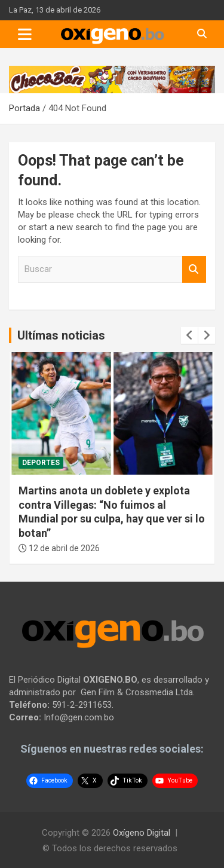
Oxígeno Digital (142, 833)
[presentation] (189, 335)
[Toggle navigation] (25, 34)
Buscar (194, 269)
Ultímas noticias (61, 335)
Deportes (41, 463)
